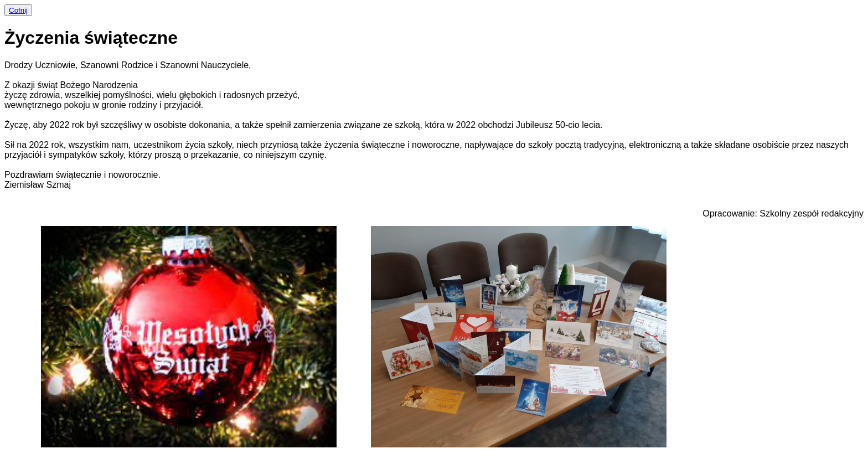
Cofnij (18, 10)
